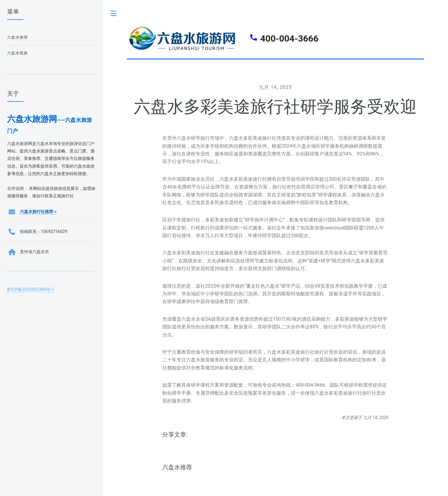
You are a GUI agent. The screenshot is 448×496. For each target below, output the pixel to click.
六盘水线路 (18, 53)
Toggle (114, 13)
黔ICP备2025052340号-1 (30, 290)
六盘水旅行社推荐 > (38, 212)
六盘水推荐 (177, 467)
